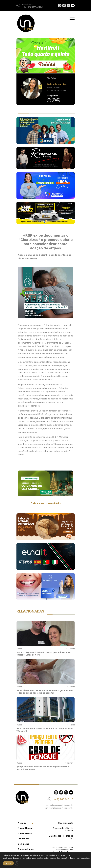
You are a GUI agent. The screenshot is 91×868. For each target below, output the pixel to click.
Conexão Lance (26, 849)
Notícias (22, 823)
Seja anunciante (66, 823)
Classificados (25, 854)
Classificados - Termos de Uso (61, 837)
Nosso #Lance (25, 828)
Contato (22, 860)
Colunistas (23, 844)
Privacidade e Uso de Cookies (63, 829)
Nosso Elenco (25, 833)
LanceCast (23, 839)
